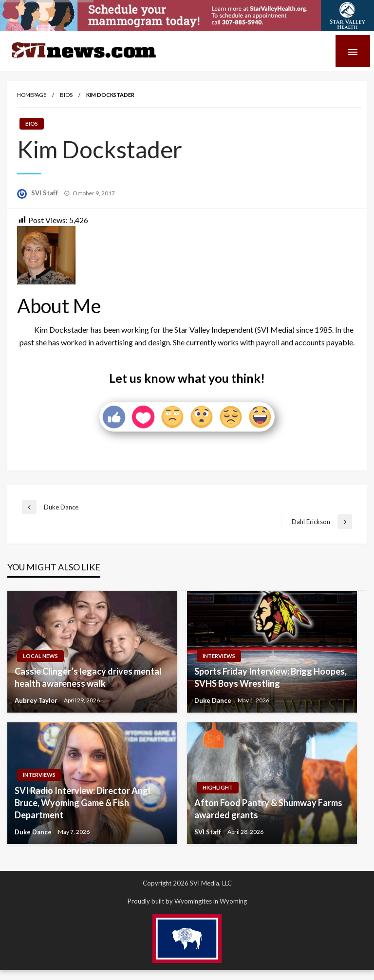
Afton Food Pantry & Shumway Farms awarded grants (268, 809)
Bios (66, 95)
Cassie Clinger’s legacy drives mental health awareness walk (88, 677)
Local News (40, 656)
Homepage (32, 95)
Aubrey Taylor (37, 700)
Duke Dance (214, 700)
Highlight (218, 787)
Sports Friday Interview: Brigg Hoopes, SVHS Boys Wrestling (271, 677)
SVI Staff (45, 193)
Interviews (219, 656)
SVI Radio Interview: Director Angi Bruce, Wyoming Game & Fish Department (82, 803)
